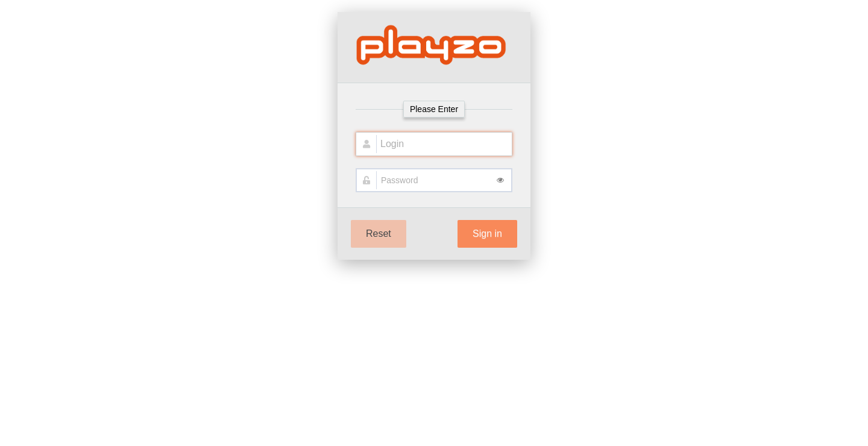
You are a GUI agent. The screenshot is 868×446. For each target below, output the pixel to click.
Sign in (487, 234)
